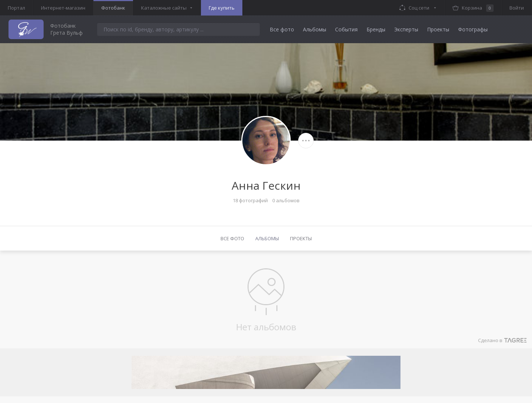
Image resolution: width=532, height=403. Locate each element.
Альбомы (315, 29)
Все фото (282, 29)
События (346, 29)
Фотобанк (113, 8)
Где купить (222, 8)
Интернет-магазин (63, 8)
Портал (16, 8)
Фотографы (473, 29)
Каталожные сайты (164, 8)
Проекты (438, 29)
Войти (517, 8)
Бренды (376, 29)
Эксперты (406, 29)
